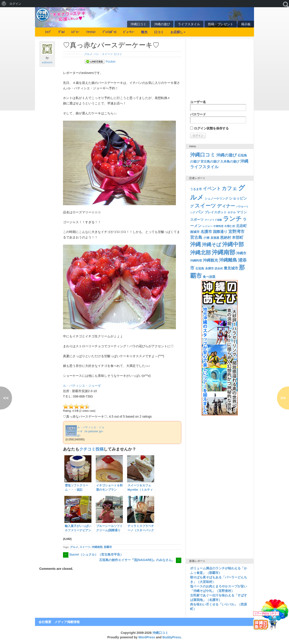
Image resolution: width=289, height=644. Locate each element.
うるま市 (196, 189)
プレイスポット (216, 212)
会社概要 (45, 622)
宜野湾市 (236, 232)
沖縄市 (241, 253)
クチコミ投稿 (91, 449)
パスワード (218, 118)
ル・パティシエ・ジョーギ (82, 386)
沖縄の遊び (162, 24)
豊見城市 (231, 268)
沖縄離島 (228, 260)
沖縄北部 (200, 253)
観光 (144, 32)
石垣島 (200, 269)
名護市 (206, 232)
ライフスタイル (189, 24)
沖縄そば (212, 245)
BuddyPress (172, 637)
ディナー (226, 206)
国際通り (220, 232)
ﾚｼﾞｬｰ (75, 32)
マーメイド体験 (213, 220)
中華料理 (218, 226)
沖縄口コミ (138, 24)
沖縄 (196, 244)
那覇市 (108, 547)
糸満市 (209, 268)
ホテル (232, 212)
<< (6, 398)
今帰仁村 (230, 226)
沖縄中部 (233, 244)
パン (200, 212)
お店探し (178, 32)
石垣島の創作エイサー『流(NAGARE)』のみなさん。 (140, 560)
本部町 (238, 238)
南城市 (195, 232)
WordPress (147, 637)
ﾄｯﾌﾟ (48, 32)
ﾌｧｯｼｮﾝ (91, 32)
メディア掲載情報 (67, 622)
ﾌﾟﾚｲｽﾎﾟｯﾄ (109, 32)
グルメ (88, 54)
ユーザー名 (218, 106)
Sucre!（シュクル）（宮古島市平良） (93, 554)
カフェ (230, 188)
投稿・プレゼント (221, 24)
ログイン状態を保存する (209, 128)
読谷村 (219, 269)
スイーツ (85, 547)
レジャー (207, 226)
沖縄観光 (210, 260)
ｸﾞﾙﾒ (61, 32)
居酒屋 (215, 238)
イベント (212, 189)
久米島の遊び (230, 161)
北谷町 (241, 226)
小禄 (206, 238)
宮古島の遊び (210, 161)
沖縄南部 (97, 547)
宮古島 (196, 237)
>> (283, 398)
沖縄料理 (196, 261)
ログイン (15, 4)
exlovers (47, 62)
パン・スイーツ (103, 54)
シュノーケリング (216, 199)
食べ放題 (209, 277)
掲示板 (246, 24)
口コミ (159, 32)
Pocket (111, 62)
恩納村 (226, 237)
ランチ (232, 219)
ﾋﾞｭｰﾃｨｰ (129, 32)
